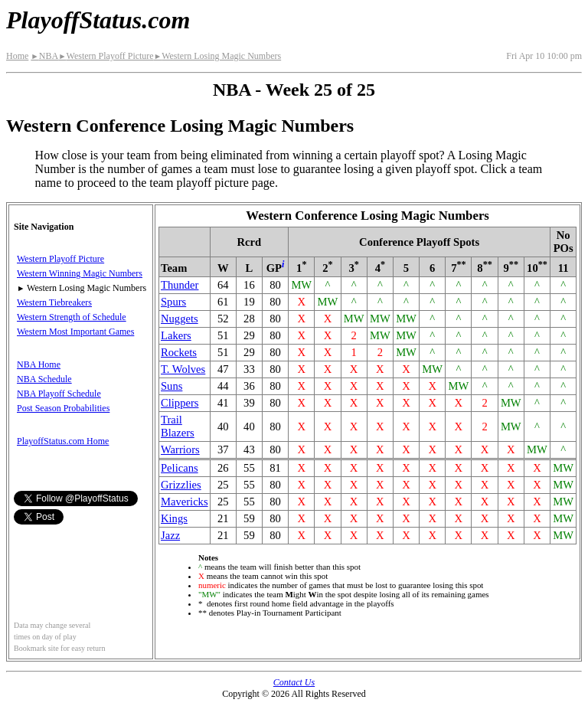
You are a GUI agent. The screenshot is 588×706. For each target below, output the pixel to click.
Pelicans (180, 468)
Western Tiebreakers (54, 302)
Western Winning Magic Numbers (80, 273)
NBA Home (39, 364)
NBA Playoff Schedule (59, 394)
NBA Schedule (44, 379)
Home (17, 56)
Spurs (173, 302)
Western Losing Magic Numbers (217, 56)
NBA (44, 56)
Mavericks (185, 502)
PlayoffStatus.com (98, 20)
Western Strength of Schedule (72, 317)
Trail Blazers (178, 426)
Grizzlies (181, 485)
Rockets (179, 352)
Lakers (176, 335)
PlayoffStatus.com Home (63, 441)
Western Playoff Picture (106, 56)
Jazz (170, 535)
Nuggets (180, 319)
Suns (171, 386)
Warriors (180, 449)
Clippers (180, 403)
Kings (174, 518)
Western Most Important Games (75, 332)
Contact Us (294, 682)
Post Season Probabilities (63, 408)
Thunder (180, 285)
